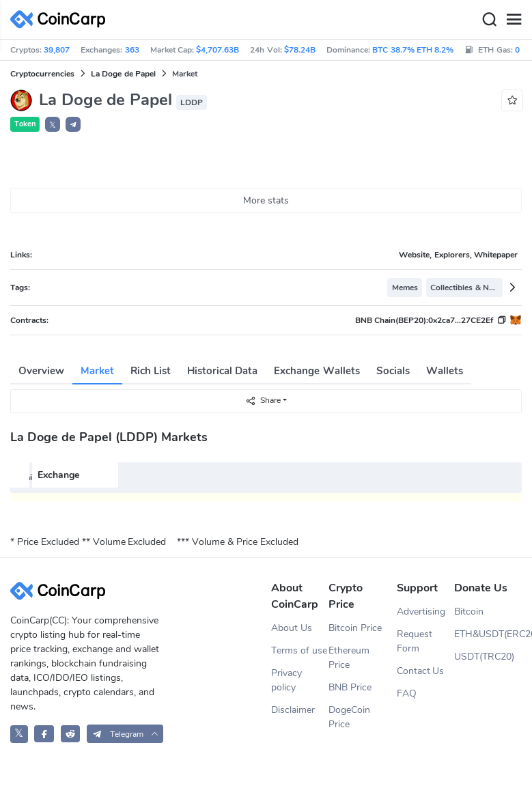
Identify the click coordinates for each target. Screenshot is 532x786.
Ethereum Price (349, 658)
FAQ (407, 693)
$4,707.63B (218, 50)
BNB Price (350, 687)
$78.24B (300, 50)
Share (263, 401)
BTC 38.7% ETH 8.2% (413, 50)
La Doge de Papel (123, 74)
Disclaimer (293, 710)
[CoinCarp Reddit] (71, 734)
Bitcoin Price (355, 628)
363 (132, 50)
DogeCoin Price (349, 717)
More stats (266, 200)
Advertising (421, 612)
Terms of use (299, 650)
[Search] (489, 20)
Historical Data (222, 371)
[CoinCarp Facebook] (44, 734)
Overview (41, 371)
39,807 (57, 50)
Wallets (445, 371)
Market (97, 371)
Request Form (415, 641)
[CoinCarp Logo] (61, 19)
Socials (393, 371)
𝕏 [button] (53, 125)
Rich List (151, 371)
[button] (73, 124)
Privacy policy (286, 680)
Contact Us (421, 671)
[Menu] (514, 20)
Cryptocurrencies (42, 74)
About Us (292, 628)
